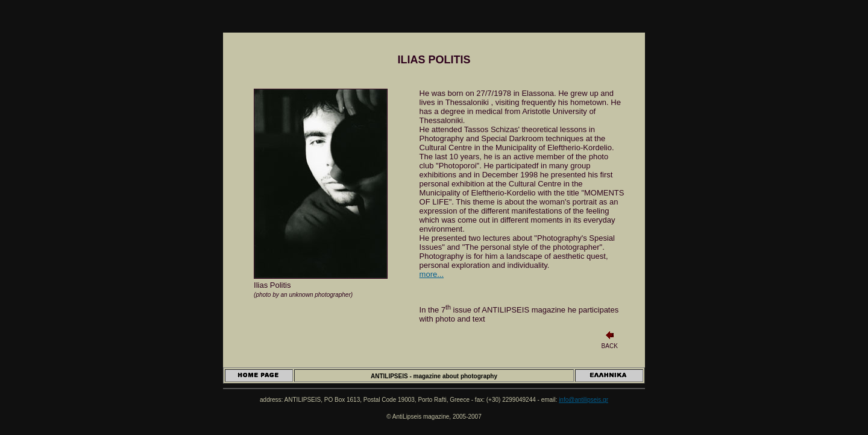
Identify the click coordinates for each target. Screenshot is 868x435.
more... (432, 274)
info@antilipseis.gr (583, 400)
